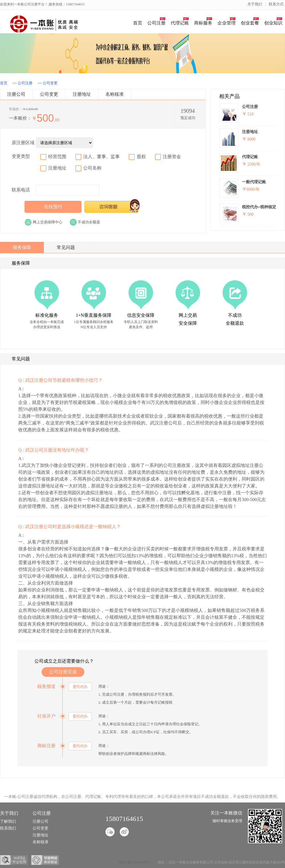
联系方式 (276, 4)
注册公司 (16, 94)
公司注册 (156, 23)
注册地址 (82, 94)
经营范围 (57, 157)
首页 (138, 23)
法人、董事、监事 (101, 157)
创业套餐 (250, 23)
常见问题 (66, 247)
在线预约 (53, 207)
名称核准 (115, 94)
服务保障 (22, 247)
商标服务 (203, 23)
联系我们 (8, 828)
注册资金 (172, 157)
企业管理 (227, 23)
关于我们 (255, 4)
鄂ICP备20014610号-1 (135, 862)
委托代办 (80, 687)
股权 (141, 157)
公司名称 (92, 168)
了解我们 (8, 821)
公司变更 (50, 83)
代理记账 (180, 23)
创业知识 (273, 23)
